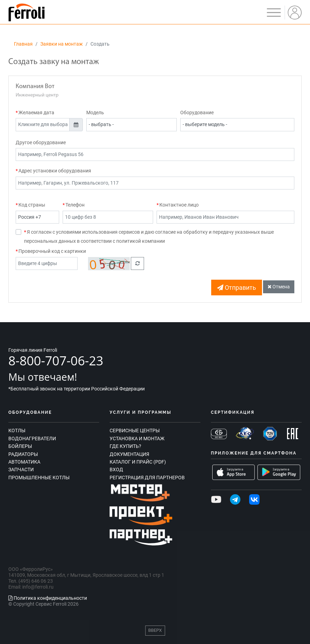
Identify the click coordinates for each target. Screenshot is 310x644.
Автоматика (24, 462)
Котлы (17, 430)
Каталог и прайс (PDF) (138, 462)
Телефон (75, 205)
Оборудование (197, 112)
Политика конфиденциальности (48, 598)
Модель (95, 112)
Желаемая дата (36, 112)
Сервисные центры (135, 430)
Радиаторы (23, 454)
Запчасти (21, 470)
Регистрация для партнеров (147, 478)
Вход (116, 470)
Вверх (155, 630)
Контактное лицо (179, 205)
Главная (23, 44)
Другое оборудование (41, 142)
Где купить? (125, 446)
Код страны (32, 205)
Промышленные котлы (39, 478)
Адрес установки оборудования (55, 171)
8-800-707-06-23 (56, 361)
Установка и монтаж (137, 439)
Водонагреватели (32, 439)
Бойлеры (20, 446)
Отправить (237, 288)
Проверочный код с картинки (52, 251)
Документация (129, 454)
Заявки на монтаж (62, 44)
